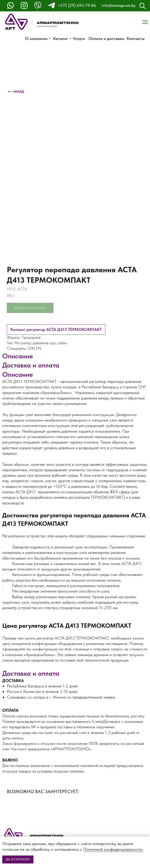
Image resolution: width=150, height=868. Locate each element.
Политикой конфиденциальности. (113, 849)
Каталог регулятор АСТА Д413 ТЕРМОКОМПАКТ (56, 329)
